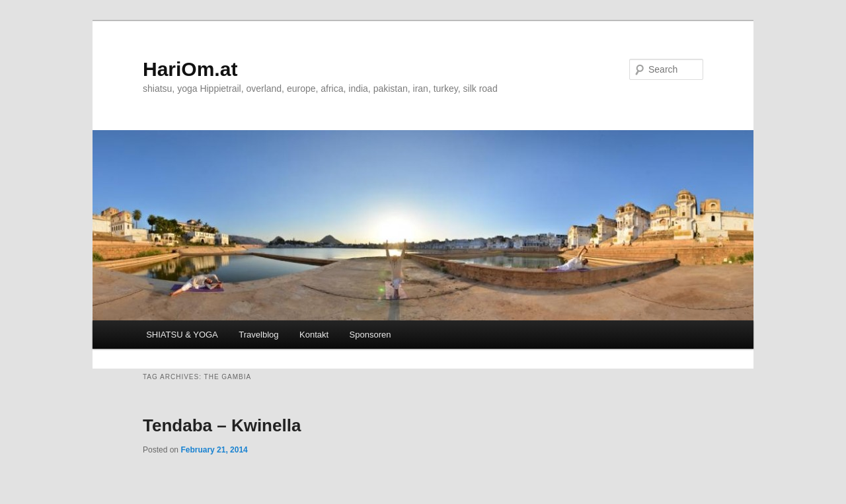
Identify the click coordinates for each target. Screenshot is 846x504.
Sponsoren (370, 335)
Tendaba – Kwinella (222, 425)
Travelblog (258, 335)
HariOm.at (190, 69)
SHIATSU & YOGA (182, 335)
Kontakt (314, 335)
